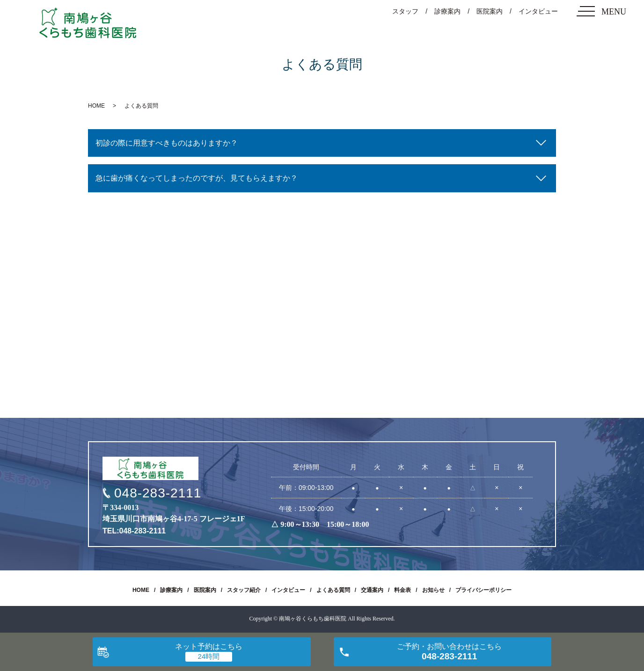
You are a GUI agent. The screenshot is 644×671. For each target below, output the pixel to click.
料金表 (402, 590)
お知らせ (433, 590)
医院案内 (490, 11)
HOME (96, 106)
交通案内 (372, 590)
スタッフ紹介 (244, 590)
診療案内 (447, 11)
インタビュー (538, 11)
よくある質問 (333, 590)
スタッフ (405, 11)
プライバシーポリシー (483, 590)
